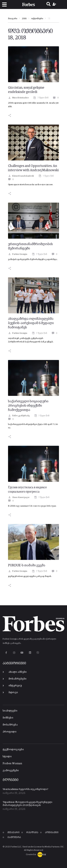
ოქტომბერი (37, 19)
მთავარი (13, 19)
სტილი (7, 756)
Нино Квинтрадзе (19, 497)
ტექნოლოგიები (13, 749)
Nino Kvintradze (18, 98)
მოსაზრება (10, 725)
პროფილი (10, 732)
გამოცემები (11, 770)
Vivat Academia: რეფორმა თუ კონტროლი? (25, 789)
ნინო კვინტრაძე (19, 416)
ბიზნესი (8, 718)
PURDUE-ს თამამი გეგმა (27, 565)
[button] (4, 5)
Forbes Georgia (18, 254)
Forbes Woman (12, 763)
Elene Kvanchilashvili (21, 176)
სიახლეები (10, 711)
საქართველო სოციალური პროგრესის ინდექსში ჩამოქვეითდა (28, 406)
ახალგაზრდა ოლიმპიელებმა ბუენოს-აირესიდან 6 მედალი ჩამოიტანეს (31, 323)
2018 (24, 19)
